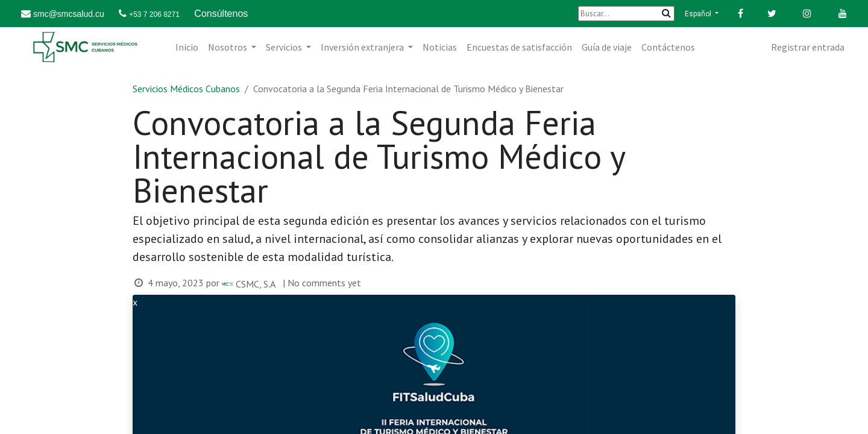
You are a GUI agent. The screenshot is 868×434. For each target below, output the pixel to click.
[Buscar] (626, 14)
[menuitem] (187, 47)
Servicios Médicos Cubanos (186, 89)
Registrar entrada (808, 47)
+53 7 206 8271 (154, 14)
